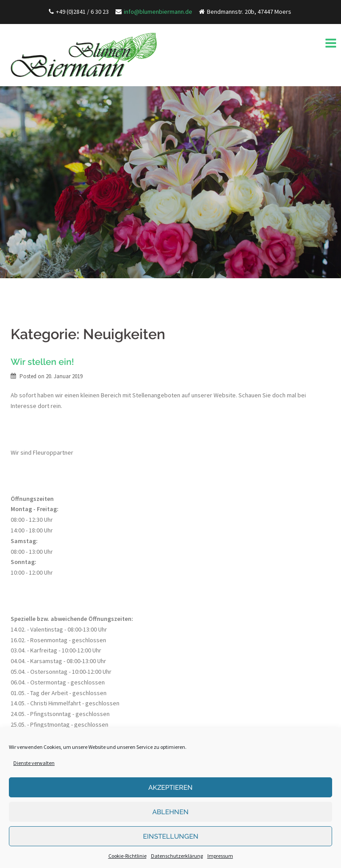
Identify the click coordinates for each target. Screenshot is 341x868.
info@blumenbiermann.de (158, 12)
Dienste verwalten (34, 763)
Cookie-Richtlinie (127, 856)
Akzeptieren (170, 788)
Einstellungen (171, 836)
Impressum (220, 856)
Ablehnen (170, 812)
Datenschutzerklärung (177, 856)
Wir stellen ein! (42, 362)
